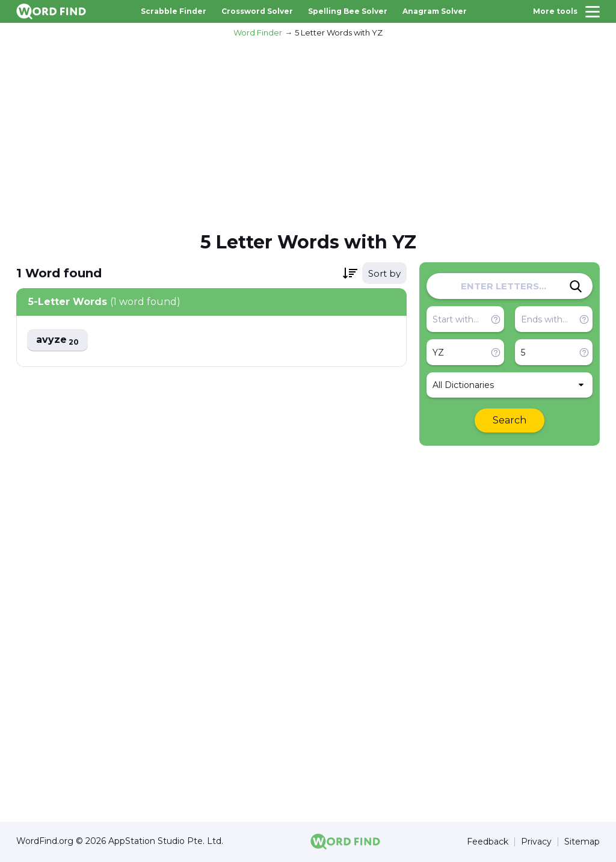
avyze (57, 340)
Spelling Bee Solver (348, 11)
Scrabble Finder (174, 11)
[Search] (576, 286)
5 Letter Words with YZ (339, 32)
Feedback (488, 842)
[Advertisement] (308, 133)
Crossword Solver (257, 11)
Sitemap (582, 842)
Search (510, 420)
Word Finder (258, 32)
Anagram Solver (435, 11)
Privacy (536, 842)
